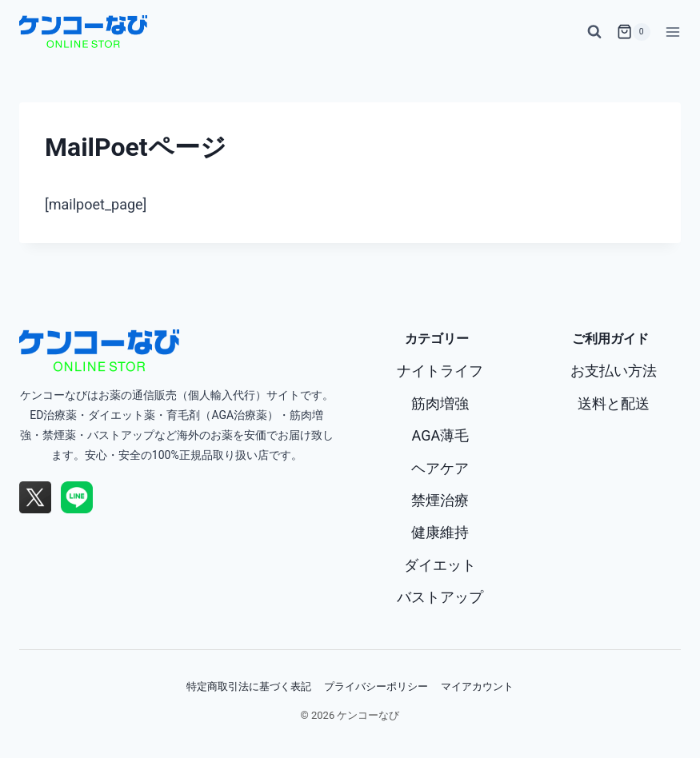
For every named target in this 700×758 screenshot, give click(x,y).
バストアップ (440, 597)
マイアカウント (477, 686)
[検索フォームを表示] (594, 32)
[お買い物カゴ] (634, 32)
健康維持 (440, 532)
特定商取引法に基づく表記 (249, 686)
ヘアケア (440, 468)
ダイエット (440, 565)
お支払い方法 (614, 371)
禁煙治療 (440, 500)
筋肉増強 (440, 403)
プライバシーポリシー (376, 686)
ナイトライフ (440, 371)
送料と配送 (614, 403)
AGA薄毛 (441, 435)
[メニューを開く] (670, 32)
